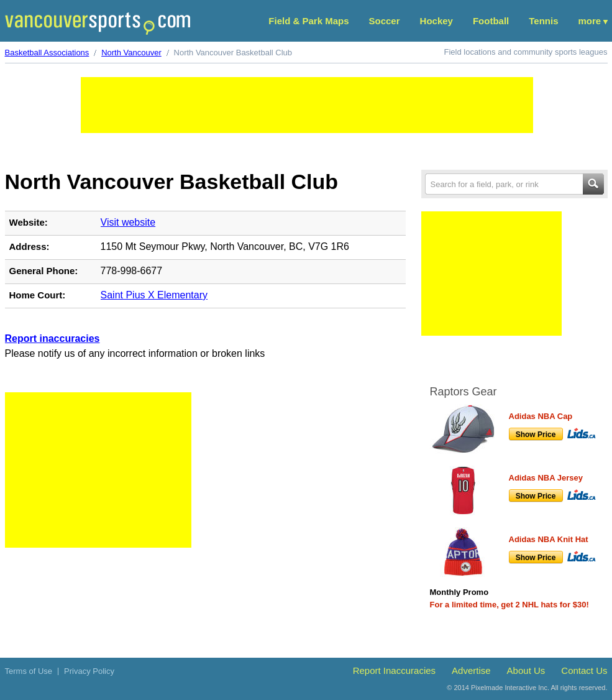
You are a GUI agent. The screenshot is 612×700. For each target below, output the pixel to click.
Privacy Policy (89, 671)
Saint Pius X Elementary (154, 295)
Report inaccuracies (53, 338)
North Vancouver (131, 53)
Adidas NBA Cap (541, 416)
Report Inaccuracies (394, 670)
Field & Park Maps (308, 21)
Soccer (385, 21)
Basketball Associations (47, 53)
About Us (526, 670)
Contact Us (584, 670)
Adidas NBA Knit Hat (549, 539)
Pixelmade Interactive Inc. (510, 688)
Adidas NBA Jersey (546, 478)
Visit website (128, 222)
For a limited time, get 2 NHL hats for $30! (509, 605)
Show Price (536, 435)
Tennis (543, 21)
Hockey (436, 21)
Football (491, 21)
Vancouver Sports (98, 23)
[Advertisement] (307, 105)
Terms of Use (29, 671)
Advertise (471, 670)
